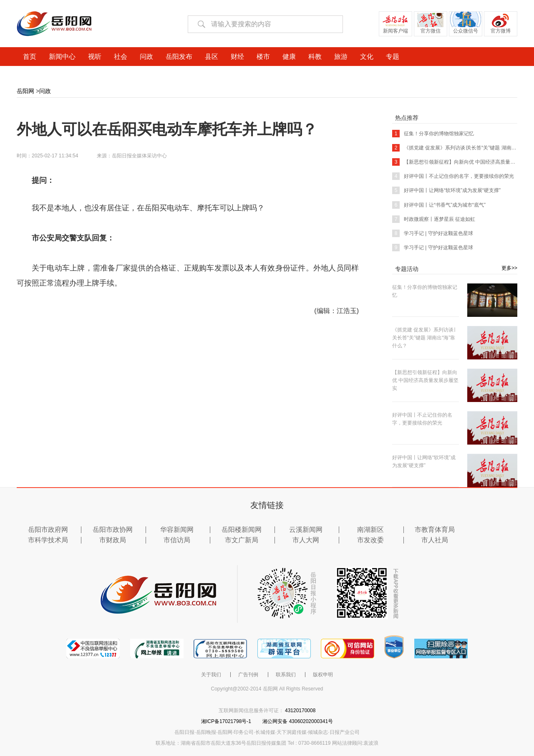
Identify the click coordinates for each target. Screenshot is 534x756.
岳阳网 (25, 91)
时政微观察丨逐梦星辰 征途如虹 (434, 219)
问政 (45, 91)
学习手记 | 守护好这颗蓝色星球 (433, 233)
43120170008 (300, 710)
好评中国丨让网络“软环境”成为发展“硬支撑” (446, 190)
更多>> (509, 268)
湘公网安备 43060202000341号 (298, 721)
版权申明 (323, 675)
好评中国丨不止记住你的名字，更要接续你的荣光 (453, 176)
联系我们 (286, 675)
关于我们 (211, 675)
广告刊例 (248, 675)
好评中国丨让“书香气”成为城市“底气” (439, 205)
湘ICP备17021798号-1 (227, 721)
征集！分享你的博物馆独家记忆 (433, 134)
